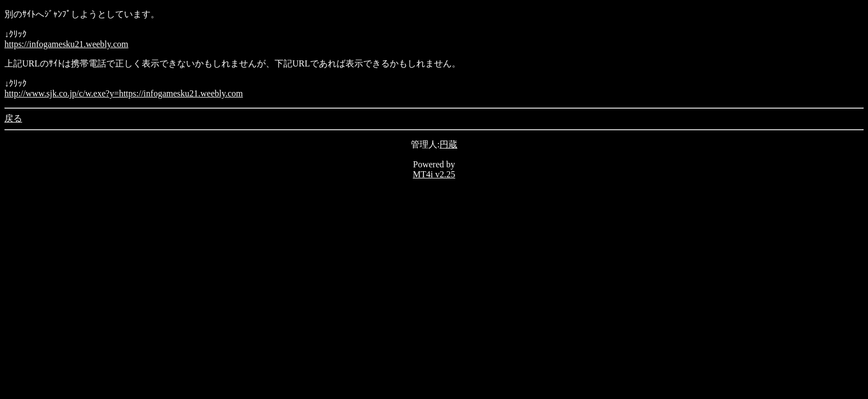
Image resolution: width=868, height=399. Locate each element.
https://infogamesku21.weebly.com (66, 44)
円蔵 (448, 144)
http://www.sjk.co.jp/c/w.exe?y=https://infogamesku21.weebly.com (124, 93)
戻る (13, 118)
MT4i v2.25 (434, 174)
